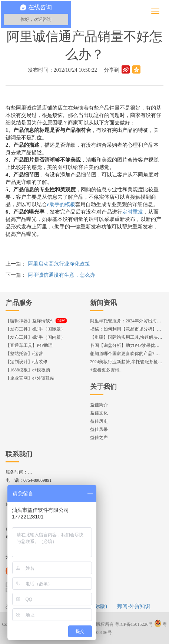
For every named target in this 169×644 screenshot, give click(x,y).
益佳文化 (99, 413)
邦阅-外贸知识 (134, 606)
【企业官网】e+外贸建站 (30, 378)
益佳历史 (99, 421)
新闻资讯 (103, 303)
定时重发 (133, 212)
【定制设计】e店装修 (26, 362)
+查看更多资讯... (106, 370)
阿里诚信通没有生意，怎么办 (62, 275)
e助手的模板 (61, 204)
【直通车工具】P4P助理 (29, 345)
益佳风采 (99, 429)
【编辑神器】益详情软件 (36, 321)
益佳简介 (99, 405)
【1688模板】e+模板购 (28, 370)
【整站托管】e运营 (24, 354)
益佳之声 (99, 438)
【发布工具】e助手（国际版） (35, 329)
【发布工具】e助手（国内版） (35, 337)
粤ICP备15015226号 (134, 624)
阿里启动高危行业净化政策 (59, 264)
